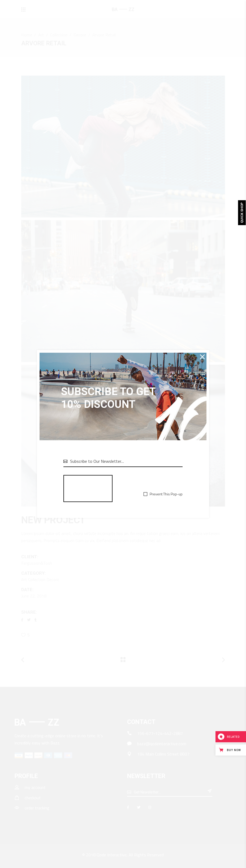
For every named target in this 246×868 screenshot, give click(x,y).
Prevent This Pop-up (166, 494)
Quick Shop (242, 213)
